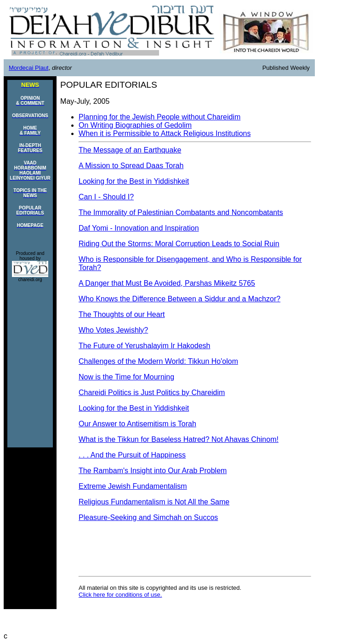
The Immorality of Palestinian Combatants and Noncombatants (181, 212)
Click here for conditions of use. (120, 595)
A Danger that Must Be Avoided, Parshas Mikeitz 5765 (167, 283)
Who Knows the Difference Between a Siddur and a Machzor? (179, 299)
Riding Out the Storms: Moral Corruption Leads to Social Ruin (179, 244)
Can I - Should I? (106, 197)
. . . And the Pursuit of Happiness (132, 455)
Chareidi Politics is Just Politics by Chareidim (152, 393)
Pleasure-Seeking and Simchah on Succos (148, 517)
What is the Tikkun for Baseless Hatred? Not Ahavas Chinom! (179, 439)
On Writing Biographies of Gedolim (135, 125)
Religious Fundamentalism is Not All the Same (154, 502)
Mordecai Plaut (29, 68)
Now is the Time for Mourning (126, 377)
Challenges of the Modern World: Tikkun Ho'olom (158, 361)
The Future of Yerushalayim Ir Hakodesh (144, 346)
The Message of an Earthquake (130, 150)
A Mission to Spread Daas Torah (131, 166)
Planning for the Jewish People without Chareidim (159, 117)
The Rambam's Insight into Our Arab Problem (153, 471)
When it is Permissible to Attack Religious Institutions (165, 133)
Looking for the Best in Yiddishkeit (134, 181)
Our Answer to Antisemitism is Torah (137, 424)
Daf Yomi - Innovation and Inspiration (139, 228)
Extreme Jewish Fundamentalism (133, 486)
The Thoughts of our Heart (122, 314)
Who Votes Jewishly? (113, 330)
